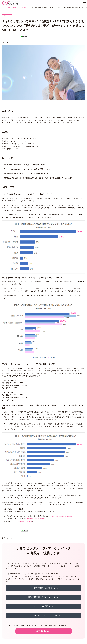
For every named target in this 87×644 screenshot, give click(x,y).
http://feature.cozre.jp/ (25, 521)
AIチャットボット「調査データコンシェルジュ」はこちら (43, 615)
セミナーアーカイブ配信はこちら (43, 606)
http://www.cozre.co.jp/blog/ (36, 519)
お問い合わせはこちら (43, 631)
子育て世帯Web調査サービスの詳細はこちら (44, 588)
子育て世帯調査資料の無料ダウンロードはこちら (43, 597)
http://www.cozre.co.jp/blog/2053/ (62, 516)
